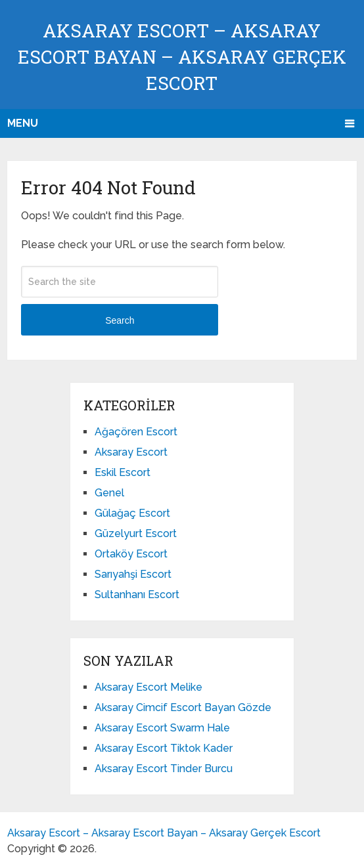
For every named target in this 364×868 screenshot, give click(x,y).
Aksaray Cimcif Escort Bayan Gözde (183, 707)
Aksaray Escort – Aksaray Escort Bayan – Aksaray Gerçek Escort (182, 57)
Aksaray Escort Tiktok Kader (164, 748)
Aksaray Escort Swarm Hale (162, 728)
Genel (109, 493)
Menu (23, 123)
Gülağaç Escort (132, 513)
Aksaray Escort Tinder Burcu (164, 769)
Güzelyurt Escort (136, 533)
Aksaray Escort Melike (148, 687)
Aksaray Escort (131, 452)
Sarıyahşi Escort (133, 574)
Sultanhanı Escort (137, 595)
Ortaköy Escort (131, 554)
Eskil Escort (123, 472)
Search (120, 320)
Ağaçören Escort (136, 432)
